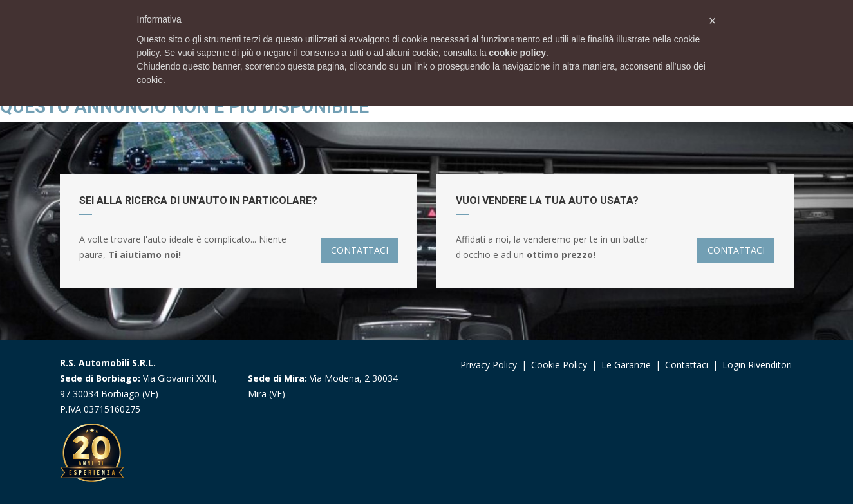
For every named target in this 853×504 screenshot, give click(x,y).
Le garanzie (627, 365)
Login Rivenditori (757, 365)
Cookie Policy (559, 365)
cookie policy (517, 53)
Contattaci (687, 365)
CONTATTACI (360, 250)
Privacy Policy (489, 365)
